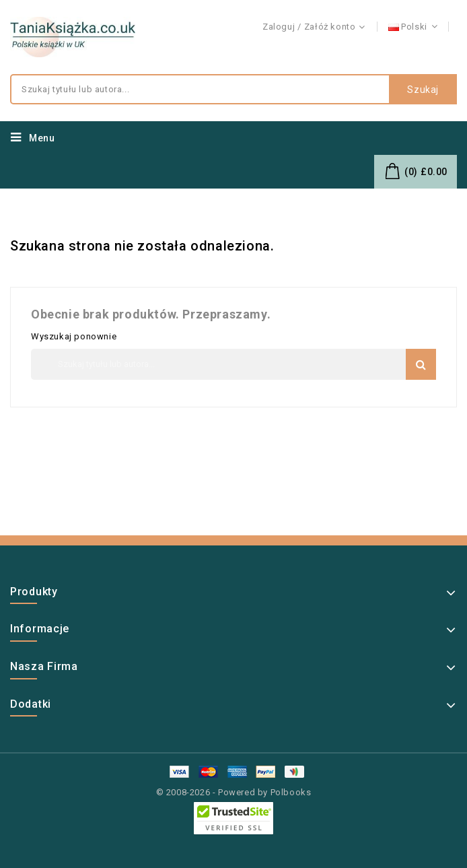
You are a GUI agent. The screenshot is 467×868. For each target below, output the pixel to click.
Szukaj (423, 90)
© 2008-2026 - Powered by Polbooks (234, 792)
